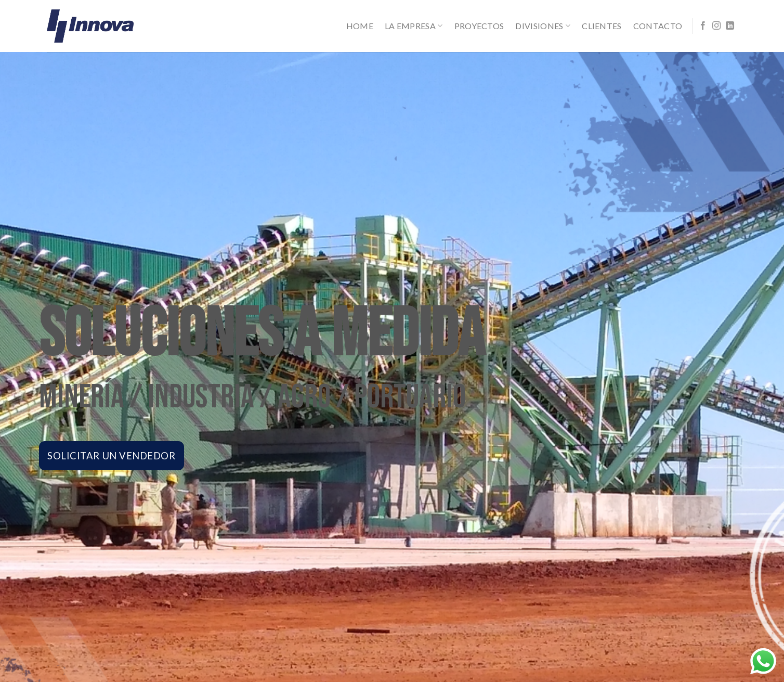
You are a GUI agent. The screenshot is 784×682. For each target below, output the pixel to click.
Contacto (658, 26)
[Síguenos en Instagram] (716, 26)
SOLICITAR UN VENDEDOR (112, 453)
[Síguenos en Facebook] (703, 26)
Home (360, 26)
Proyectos (479, 26)
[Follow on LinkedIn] (730, 26)
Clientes (602, 26)
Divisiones (543, 26)
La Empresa (414, 26)
